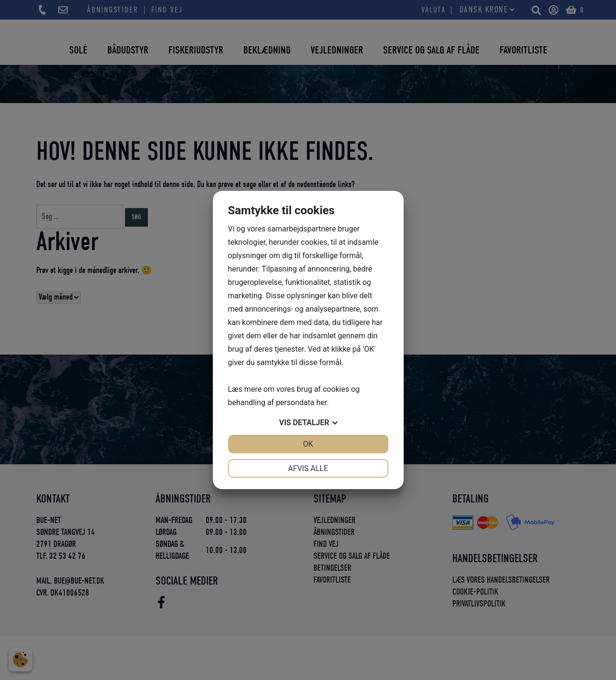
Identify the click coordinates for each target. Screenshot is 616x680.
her (322, 403)
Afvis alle (308, 468)
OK (308, 444)
